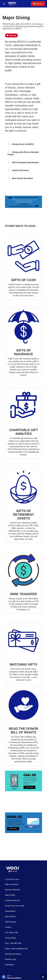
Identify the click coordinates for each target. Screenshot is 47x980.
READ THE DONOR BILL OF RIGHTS (23, 730)
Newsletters (10, 965)
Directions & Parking (13, 954)
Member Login (11, 959)
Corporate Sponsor (12, 900)
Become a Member (12, 890)
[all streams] (44, 977)
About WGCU (10, 917)
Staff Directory (11, 922)
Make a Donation (12, 884)
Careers (8, 927)
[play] (4, 977)
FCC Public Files (12, 933)
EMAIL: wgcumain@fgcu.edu (16, 949)
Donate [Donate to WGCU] (11, 35)
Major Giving (10, 895)
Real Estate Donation (22, 178)
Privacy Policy (10, 938)
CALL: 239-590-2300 (13, 943)
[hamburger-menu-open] (4, 4)
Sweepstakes (10, 911)
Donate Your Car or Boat (15, 906)
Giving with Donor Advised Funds (23, 153)
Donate (39, 4)
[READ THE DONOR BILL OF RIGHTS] (23, 705)
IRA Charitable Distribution (26, 162)
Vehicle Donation (20, 170)
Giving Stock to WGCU (23, 144)
